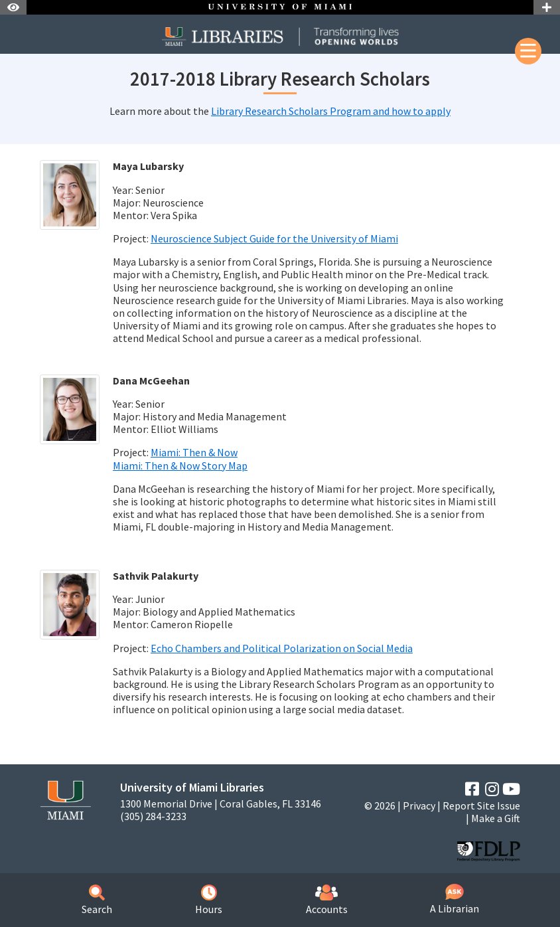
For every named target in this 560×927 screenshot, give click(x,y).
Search (97, 900)
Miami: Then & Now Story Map (180, 465)
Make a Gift (496, 818)
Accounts (327, 900)
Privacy (419, 805)
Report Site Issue (481, 805)
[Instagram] (492, 789)
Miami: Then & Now (194, 452)
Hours (209, 900)
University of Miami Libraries (192, 787)
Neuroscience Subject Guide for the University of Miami (274, 238)
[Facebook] (472, 789)
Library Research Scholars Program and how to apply (331, 111)
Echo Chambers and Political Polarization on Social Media (282, 648)
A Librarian (455, 899)
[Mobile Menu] (528, 51)
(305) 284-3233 (153, 816)
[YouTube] (511, 789)
